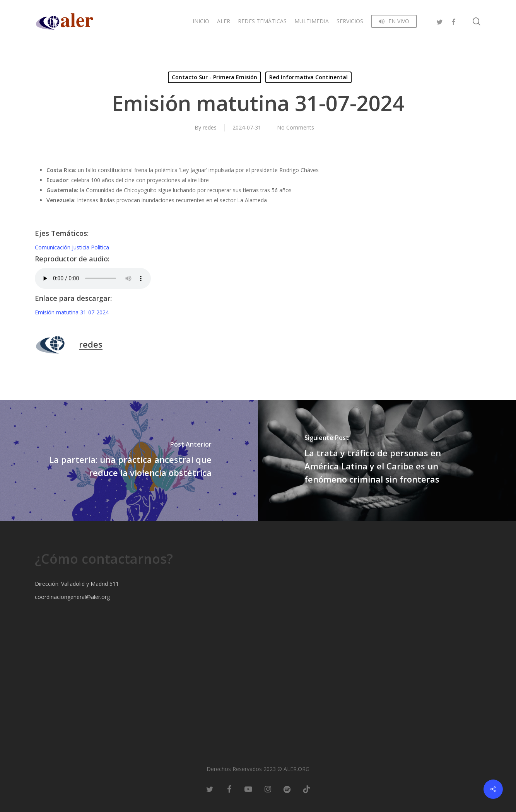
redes (210, 127)
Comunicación (53, 247)
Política (100, 247)
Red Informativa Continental (308, 77)
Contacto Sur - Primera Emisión (214, 77)
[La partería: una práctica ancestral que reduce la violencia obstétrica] (129, 461)
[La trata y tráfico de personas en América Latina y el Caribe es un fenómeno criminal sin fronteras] (387, 461)
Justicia (81, 247)
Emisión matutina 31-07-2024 (72, 312)
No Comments (296, 127)
